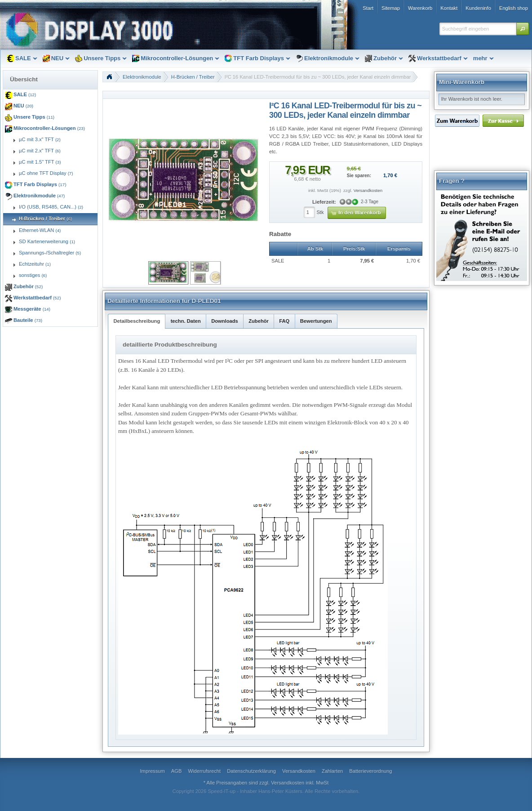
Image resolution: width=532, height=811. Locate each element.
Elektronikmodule (142, 77)
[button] (523, 29)
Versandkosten (368, 190)
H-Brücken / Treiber (193, 77)
